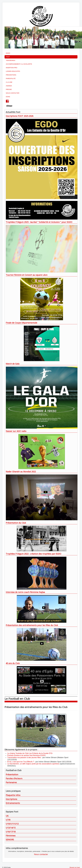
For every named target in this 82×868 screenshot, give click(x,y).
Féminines (11, 836)
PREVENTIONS (11, 75)
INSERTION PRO (12, 68)
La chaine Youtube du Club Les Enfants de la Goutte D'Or (30, 753)
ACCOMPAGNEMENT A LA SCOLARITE (19, 64)
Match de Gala (13, 364)
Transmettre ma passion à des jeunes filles (24, 757)
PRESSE (9, 89)
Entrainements (13, 803)
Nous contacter (41, 854)
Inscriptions (11, 799)
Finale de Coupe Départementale (21, 323)
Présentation (12, 774)
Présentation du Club (16, 523)
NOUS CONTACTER (13, 93)
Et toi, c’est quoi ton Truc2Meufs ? (21, 762)
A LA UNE (9, 82)
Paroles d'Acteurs (14, 778)
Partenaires (11, 782)
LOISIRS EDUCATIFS (13, 71)
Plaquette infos (13, 795)
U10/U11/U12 (12, 824)
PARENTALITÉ (11, 79)
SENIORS (10, 840)
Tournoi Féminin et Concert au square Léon (27, 275)
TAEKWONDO (11, 60)
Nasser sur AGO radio (16, 431)
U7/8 (8, 820)
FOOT (8, 57)
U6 (7, 816)
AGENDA (9, 86)
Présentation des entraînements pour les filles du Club (32, 625)
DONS (8, 97)
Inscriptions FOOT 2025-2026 (20, 116)
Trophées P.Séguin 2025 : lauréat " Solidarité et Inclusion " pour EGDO (39, 222)
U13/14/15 (11, 828)
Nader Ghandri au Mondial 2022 (21, 472)
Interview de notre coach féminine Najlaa (25, 592)
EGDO (8, 53)
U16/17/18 (11, 832)
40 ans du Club (13, 663)
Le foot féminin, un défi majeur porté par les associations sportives (33, 764)
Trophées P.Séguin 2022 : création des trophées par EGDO (33, 554)
